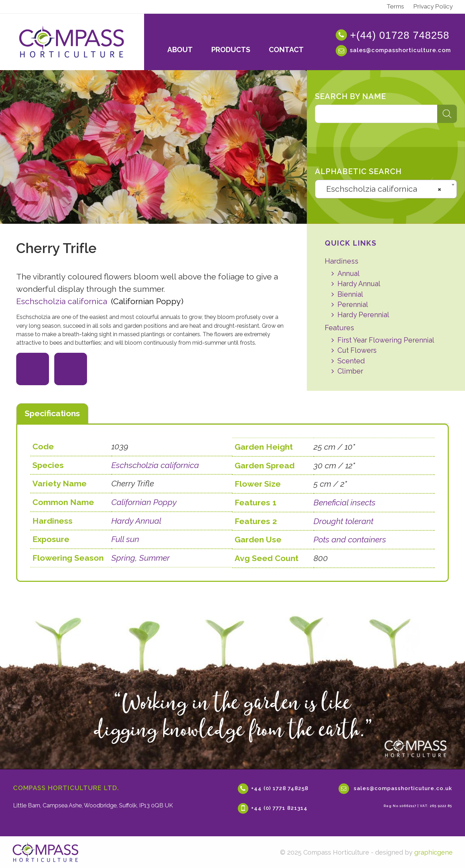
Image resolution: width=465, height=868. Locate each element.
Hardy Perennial (363, 315)
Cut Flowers (357, 350)
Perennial (353, 305)
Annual (349, 274)
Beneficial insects (345, 502)
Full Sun (70, 373)
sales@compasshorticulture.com (400, 50)
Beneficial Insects (36, 373)
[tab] (52, 414)
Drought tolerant (343, 520)
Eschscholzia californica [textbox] (384, 189)
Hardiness (342, 261)
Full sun (125, 539)
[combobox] (386, 189)
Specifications (52, 413)
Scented (351, 361)
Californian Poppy (144, 502)
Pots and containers (350, 539)
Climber (350, 371)
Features (339, 328)
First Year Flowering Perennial (386, 340)
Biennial (350, 294)
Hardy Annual (359, 284)
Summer (154, 558)
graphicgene (433, 852)
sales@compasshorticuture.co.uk (403, 788)
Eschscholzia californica (62, 301)
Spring (123, 558)
